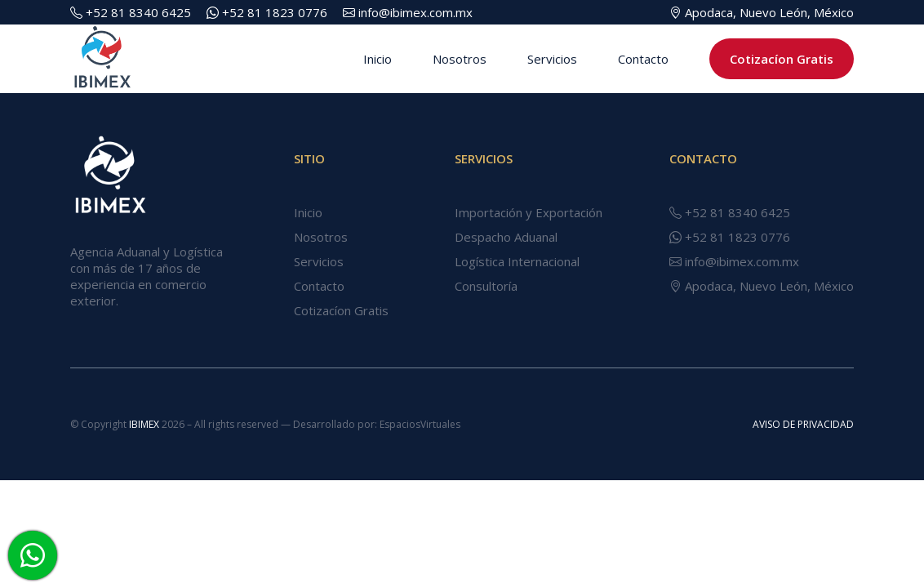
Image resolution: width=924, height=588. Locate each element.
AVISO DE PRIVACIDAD (803, 424)
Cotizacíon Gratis (782, 59)
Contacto (643, 59)
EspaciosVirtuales (420, 424)
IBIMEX (145, 424)
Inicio (378, 59)
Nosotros (460, 59)
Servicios (552, 59)
